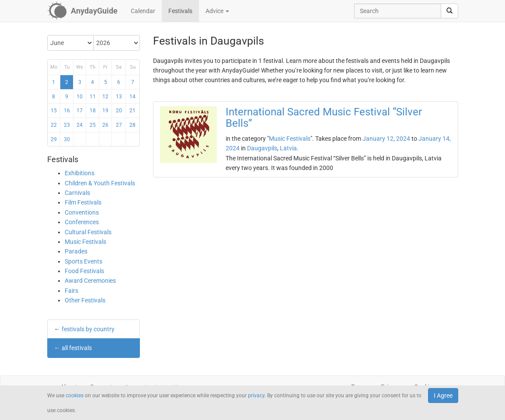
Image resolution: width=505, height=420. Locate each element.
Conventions (82, 212)
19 (105, 111)
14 (132, 97)
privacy (256, 396)
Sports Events (84, 261)
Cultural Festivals (88, 232)
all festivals (77, 348)
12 (105, 97)
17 (80, 111)
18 (93, 111)
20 (119, 111)
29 (54, 139)
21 (132, 111)
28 (132, 125)
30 (67, 139)
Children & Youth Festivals (100, 183)
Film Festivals (83, 202)
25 (93, 125)
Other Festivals (85, 300)
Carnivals (77, 193)
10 (80, 97)
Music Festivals (85, 242)
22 (54, 125)
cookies (75, 396)
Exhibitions (80, 173)
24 (80, 125)
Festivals (180, 11)
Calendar (143, 11)
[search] (449, 11)
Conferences (82, 222)
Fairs (71, 291)
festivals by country (88, 329)
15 (54, 111)
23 (67, 125)
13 (119, 97)
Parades (76, 251)
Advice (217, 11)
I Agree (443, 396)
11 (93, 97)
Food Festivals (84, 271)
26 (105, 125)
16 (67, 111)
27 (119, 125)
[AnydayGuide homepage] (82, 11)
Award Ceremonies (90, 281)
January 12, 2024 (386, 139)
